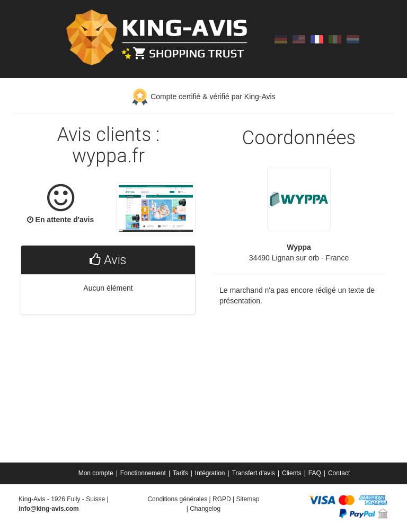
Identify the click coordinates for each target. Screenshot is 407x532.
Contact (339, 473)
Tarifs (180, 473)
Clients (292, 473)
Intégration (210, 473)
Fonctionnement (143, 473)
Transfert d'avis (254, 473)
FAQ (315, 473)
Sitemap (247, 499)
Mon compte (96, 473)
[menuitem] (97, 473)
